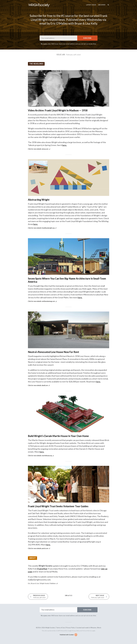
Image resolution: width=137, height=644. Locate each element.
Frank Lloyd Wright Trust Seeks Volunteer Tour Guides (58, 506)
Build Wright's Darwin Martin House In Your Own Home (58, 436)
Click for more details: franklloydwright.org (41, 228)
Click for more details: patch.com (38, 548)
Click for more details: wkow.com (38, 149)
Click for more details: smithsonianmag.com (41, 301)
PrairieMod (42, 569)
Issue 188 (69, 55)
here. (64, 145)
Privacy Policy (70, 628)
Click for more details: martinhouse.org (40, 455)
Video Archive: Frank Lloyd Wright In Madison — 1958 (58, 110)
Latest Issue (91, 5)
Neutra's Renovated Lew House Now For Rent (53, 352)
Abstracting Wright (39, 200)
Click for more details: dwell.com (38, 385)
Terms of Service (87, 631)
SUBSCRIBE (87, 38)
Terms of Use (60, 628)
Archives (102, 5)
